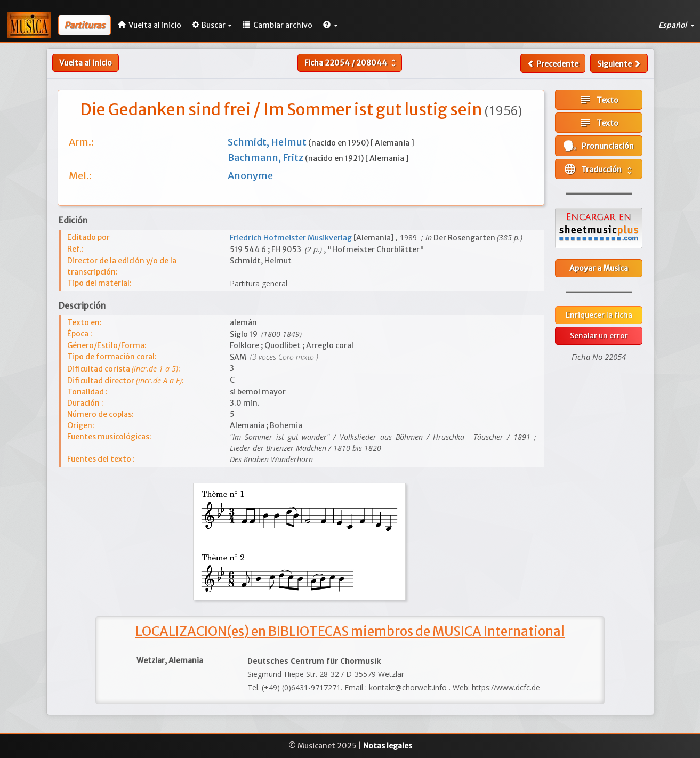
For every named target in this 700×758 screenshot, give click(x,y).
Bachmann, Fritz (266, 158)
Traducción (599, 169)
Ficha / (351, 63)
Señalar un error (599, 336)
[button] (331, 25)
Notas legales (388, 746)
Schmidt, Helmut (268, 142)
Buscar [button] (212, 25)
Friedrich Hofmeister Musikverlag (292, 238)
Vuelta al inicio (86, 63)
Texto (599, 100)
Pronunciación (599, 146)
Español (677, 25)
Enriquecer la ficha (599, 315)
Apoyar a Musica (599, 268)
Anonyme (250, 176)
